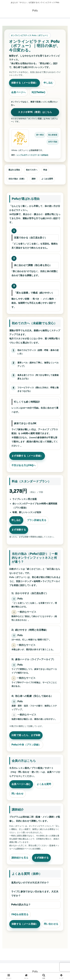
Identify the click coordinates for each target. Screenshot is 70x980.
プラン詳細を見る (37, 520)
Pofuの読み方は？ (21, 905)
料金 (45, 170)
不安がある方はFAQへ (24, 465)
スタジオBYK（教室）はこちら (35, 112)
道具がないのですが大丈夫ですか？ (30, 883)
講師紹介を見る (20, 858)
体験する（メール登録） (24, 83)
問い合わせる (51, 924)
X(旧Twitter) (38, 92)
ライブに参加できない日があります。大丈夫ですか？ (35, 894)
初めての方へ (32, 170)
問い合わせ (18, 794)
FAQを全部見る (20, 914)
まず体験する (19, 530)
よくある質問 (47, 179)
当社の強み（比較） (17, 179)
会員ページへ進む (21, 784)
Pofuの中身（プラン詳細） (26, 745)
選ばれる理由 (14, 170)
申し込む (48, 83)
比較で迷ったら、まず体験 (26, 735)
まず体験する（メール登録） (27, 456)
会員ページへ (18, 92)
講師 (34, 179)
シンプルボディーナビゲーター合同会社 (32, 155)
